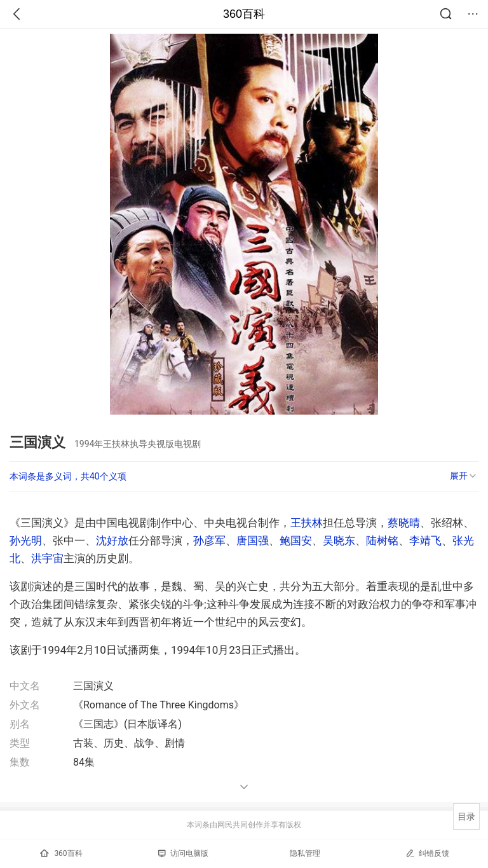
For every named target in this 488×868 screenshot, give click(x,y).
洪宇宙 (47, 558)
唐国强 (253, 541)
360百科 (244, 14)
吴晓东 (339, 541)
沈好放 (112, 541)
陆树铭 (382, 541)
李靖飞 (425, 541)
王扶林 (307, 523)
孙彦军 (209, 541)
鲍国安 (296, 541)
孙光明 (26, 541)
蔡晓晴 (404, 523)
